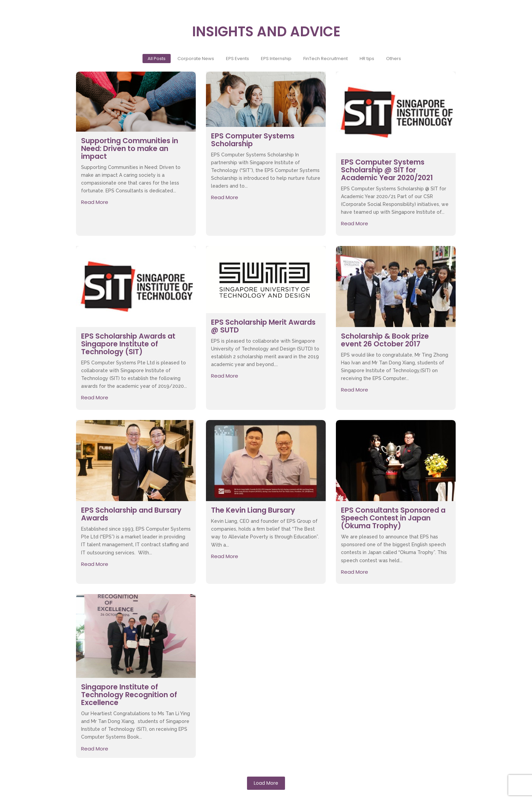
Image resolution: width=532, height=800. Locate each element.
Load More (266, 783)
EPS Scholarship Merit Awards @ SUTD (263, 326)
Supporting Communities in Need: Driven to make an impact (130, 148)
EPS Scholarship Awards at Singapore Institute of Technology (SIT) (128, 344)
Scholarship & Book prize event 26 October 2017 (385, 340)
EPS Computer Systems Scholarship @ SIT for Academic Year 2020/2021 (387, 170)
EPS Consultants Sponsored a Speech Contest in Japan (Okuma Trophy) (393, 518)
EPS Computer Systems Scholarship (253, 140)
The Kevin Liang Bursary (253, 510)
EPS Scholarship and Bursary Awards (131, 514)
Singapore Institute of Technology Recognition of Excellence (129, 695)
